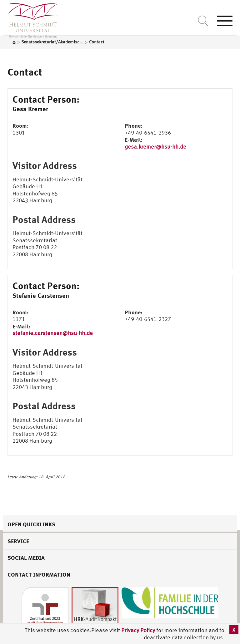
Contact (25, 72)
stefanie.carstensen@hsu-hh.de (53, 333)
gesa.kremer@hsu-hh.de (155, 147)
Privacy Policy (139, 630)
